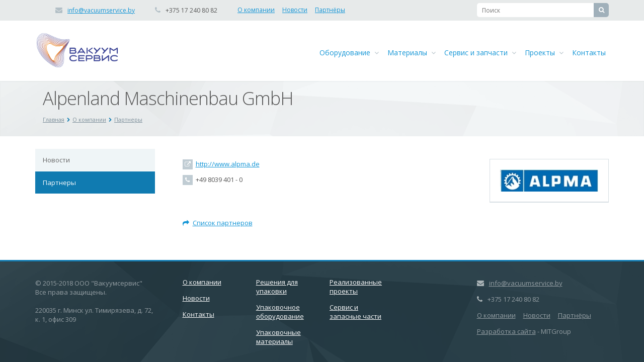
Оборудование (349, 53)
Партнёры (330, 10)
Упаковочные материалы (278, 337)
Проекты (544, 53)
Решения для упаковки (277, 287)
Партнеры (128, 119)
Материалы (412, 53)
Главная (54, 119)
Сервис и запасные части (355, 312)
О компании (256, 10)
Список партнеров (218, 223)
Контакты (589, 53)
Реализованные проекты (356, 287)
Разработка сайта (506, 331)
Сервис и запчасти (480, 53)
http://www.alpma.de (228, 164)
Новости (295, 10)
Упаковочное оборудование (280, 312)
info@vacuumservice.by (101, 10)
